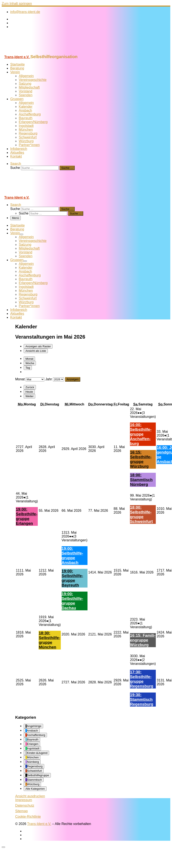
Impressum (24, 800)
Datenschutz (25, 805)
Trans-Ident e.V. (39, 824)
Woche (30, 363)
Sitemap (21, 811)
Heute (29, 392)
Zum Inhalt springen (17, 4)
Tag (28, 368)
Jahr (49, 379)
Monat (29, 359)
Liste (36, 351)
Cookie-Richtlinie (28, 817)
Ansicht (30, 796)
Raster (38, 346)
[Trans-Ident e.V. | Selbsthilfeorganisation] (28, 52)
